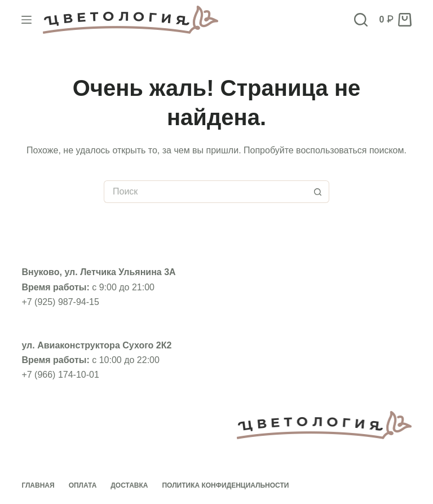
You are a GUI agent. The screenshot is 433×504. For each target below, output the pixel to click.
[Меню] (26, 20)
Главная (38, 485)
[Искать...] (205, 192)
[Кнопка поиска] (318, 192)
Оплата (83, 485)
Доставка (129, 485)
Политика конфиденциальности (225, 485)
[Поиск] (361, 20)
